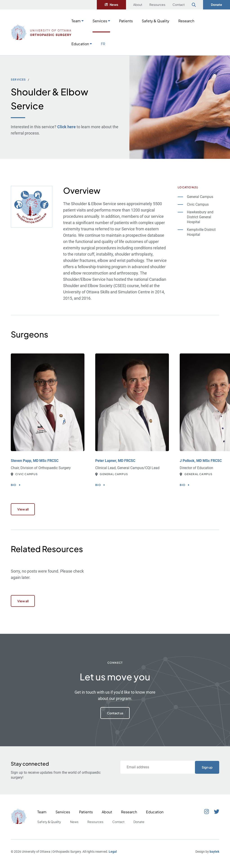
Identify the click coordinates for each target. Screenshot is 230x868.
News (114, 4)
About (138, 4)
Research (186, 21)
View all (24, 510)
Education (80, 44)
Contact (179, 4)
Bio (14, 485)
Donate (217, 4)
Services (100, 21)
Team (76, 21)
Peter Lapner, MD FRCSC (115, 461)
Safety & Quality (156, 21)
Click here (66, 127)
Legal (113, 854)
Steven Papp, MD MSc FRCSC (35, 461)
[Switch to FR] (103, 43)
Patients (126, 21)
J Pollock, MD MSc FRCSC (201, 461)
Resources (157, 4)
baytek (214, 854)
